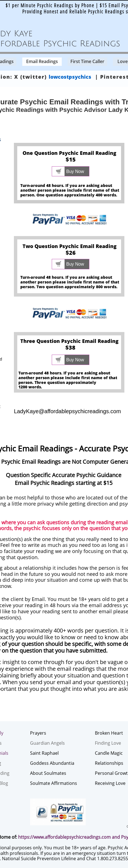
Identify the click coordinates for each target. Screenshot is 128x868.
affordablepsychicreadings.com (78, 837)
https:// (26, 837)
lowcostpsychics (70, 77)
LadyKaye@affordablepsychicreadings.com (67, 411)
